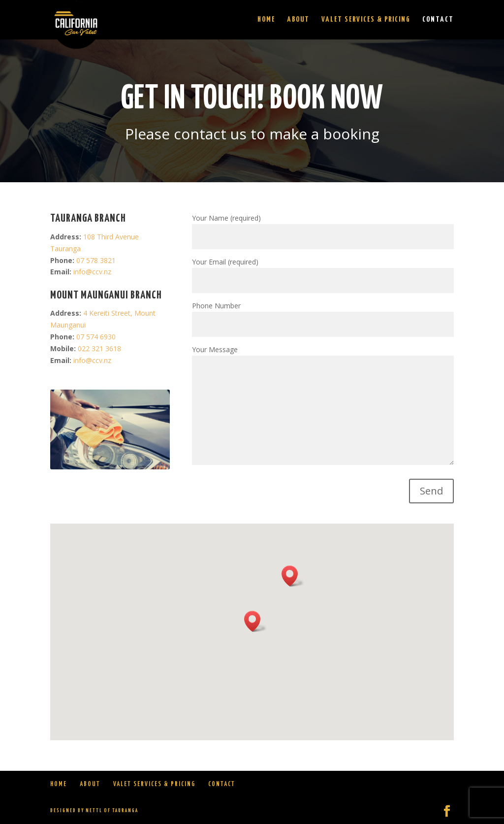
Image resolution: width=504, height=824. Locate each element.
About (298, 20)
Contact (438, 20)
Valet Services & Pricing (366, 20)
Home (266, 20)
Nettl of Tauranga (112, 811)
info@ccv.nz (92, 272)
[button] (255, 621)
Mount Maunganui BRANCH (106, 296)
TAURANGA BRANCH (88, 219)
